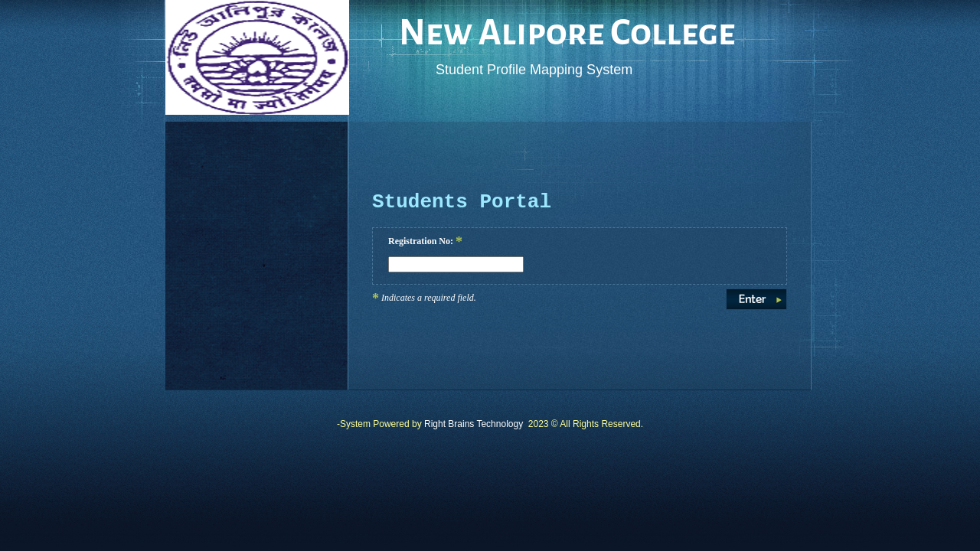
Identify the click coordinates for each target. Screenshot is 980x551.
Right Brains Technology (474, 424)
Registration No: (425, 242)
